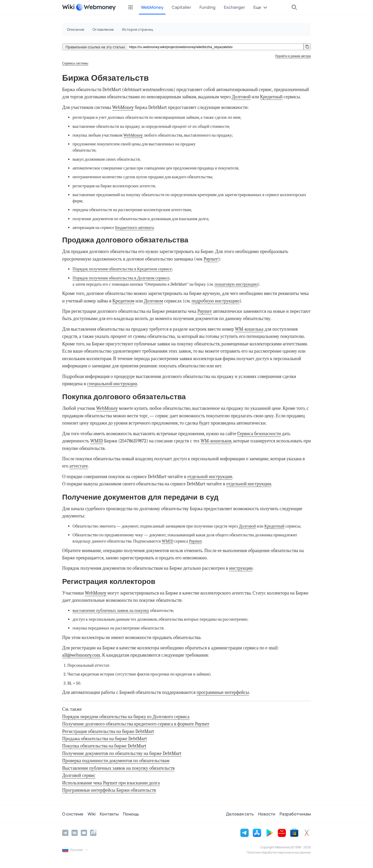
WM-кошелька (249, 329)
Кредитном (123, 301)
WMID (96, 441)
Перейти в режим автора (293, 56)
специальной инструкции (112, 384)
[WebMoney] (96, 7)
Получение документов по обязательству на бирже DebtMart (122, 754)
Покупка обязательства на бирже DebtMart (104, 746)
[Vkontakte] (75, 833)
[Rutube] (93, 833)
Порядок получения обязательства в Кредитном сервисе (122, 269)
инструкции (241, 568)
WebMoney (123, 107)
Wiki (92, 814)
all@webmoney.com (81, 655)
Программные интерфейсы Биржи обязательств (109, 790)
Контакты (109, 814)
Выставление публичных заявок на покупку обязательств (118, 768)
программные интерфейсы (223, 692)
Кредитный (271, 97)
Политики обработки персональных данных (279, 852)
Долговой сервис (79, 776)
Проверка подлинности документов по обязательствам (116, 761)
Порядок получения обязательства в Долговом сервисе (121, 278)
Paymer (211, 259)
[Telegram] (65, 833)
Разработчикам (295, 814)
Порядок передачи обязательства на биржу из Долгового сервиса (126, 717)
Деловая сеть (240, 814)
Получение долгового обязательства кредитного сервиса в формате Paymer (136, 724)
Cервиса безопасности (259, 434)
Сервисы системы (75, 63)
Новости (267, 814)
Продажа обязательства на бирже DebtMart (105, 739)
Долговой (241, 97)
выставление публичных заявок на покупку (111, 610)
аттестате (79, 466)
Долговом (153, 301)
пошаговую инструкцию (236, 284)
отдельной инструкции (210, 477)
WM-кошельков (216, 441)
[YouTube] (84, 833)
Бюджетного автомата (135, 228)
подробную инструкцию (215, 301)
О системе (73, 814)
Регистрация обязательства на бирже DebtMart (108, 732)
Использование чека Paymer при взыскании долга (111, 783)
